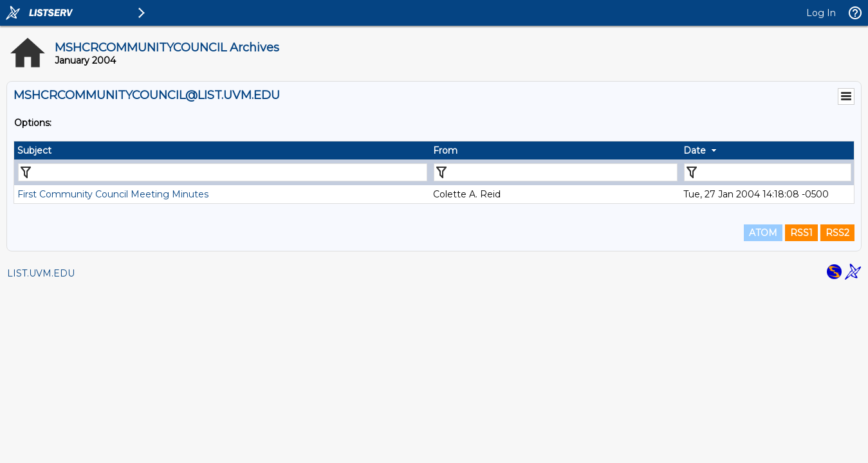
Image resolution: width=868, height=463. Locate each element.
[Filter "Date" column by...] (768, 172)
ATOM (763, 233)
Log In (821, 13)
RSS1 (801, 233)
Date (695, 150)
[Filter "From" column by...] (556, 172)
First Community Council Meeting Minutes (113, 194)
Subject (34, 150)
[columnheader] (222, 150)
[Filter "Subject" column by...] (223, 172)
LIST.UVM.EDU (41, 273)
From (445, 150)
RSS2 (837, 233)
